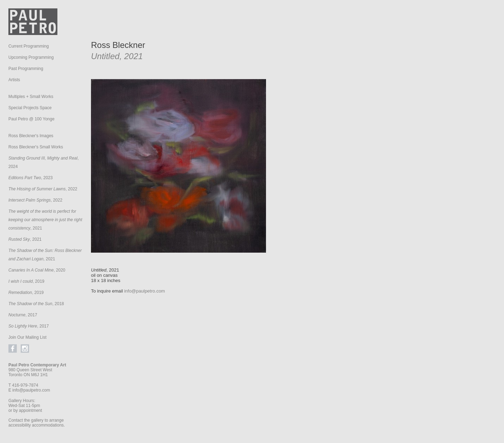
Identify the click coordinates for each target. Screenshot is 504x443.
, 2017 (23, 315)
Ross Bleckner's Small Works (36, 147)
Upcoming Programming (31, 57)
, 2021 (45, 220)
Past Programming (26, 69)
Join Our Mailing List (27, 337)
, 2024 (44, 162)
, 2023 (31, 178)
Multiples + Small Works (31, 97)
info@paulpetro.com (31, 390)
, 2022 (43, 189)
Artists (14, 80)
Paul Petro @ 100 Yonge (31, 119)
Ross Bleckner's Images (31, 136)
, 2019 (26, 281)
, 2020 (37, 270)
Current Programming (29, 46)
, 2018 (36, 304)
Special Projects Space (30, 108)
